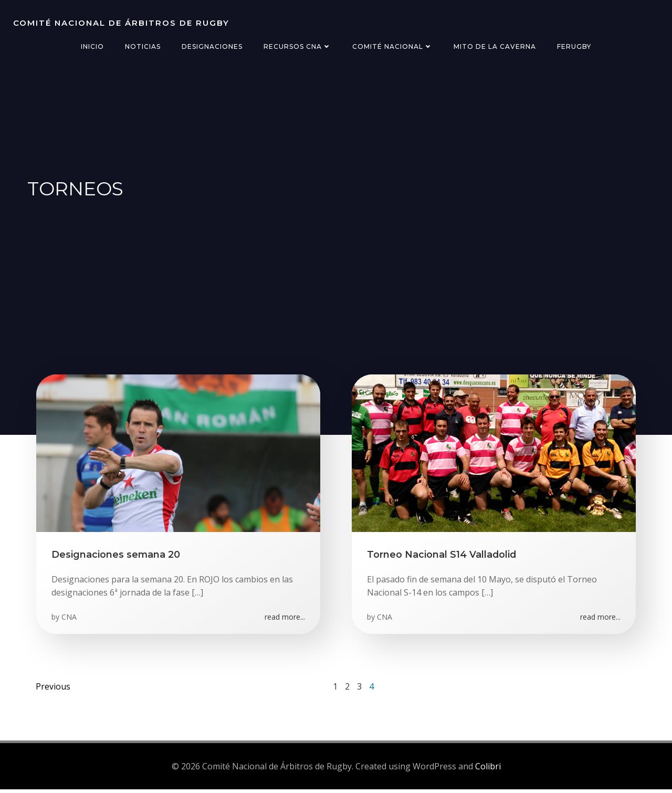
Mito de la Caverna (495, 46)
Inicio (92, 46)
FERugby (574, 46)
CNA (70, 619)
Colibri (488, 769)
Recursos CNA (297, 46)
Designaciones (212, 46)
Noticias (143, 46)
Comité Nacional (392, 46)
